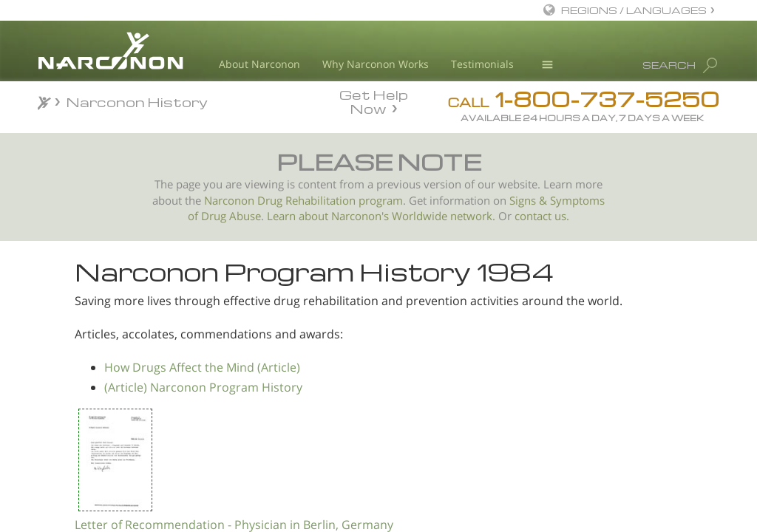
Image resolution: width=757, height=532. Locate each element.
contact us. (542, 216)
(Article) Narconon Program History (366, 432)
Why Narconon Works (376, 64)
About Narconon (259, 64)
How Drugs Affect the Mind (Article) (365, 412)
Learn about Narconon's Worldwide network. (381, 216)
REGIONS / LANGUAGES (634, 10)
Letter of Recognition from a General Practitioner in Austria (125, 383)
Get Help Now (374, 100)
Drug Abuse (231, 216)
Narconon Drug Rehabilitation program (303, 201)
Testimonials (482, 64)
